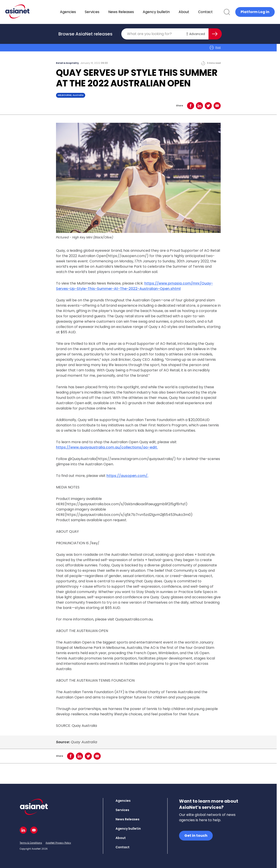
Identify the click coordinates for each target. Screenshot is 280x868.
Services (104, 12)
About (195, 12)
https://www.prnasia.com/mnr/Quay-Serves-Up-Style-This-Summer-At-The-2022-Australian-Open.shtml (134, 286)
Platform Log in (255, 12)
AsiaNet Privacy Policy (58, 843)
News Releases (133, 12)
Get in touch (196, 836)
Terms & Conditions (31, 843)
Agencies (79, 12)
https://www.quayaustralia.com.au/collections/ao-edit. (107, 447)
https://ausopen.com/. (127, 476)
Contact (217, 12)
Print (215, 48)
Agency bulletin (168, 12)
